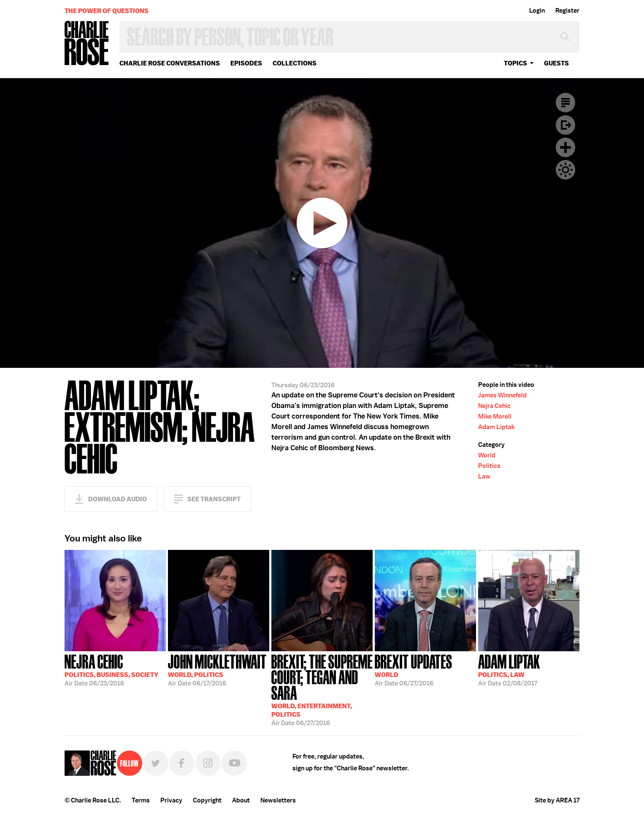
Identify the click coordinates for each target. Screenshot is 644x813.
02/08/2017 (509, 669)
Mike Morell (495, 416)
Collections (295, 63)
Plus (566, 147)
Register (567, 11)
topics (515, 63)
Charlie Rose (87, 44)
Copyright (207, 800)
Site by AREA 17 (557, 800)
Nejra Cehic (494, 406)
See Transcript (214, 499)
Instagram (208, 763)
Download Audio (118, 499)
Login (537, 11)
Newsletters (278, 800)
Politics (489, 466)
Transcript (566, 103)
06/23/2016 (111, 669)
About (241, 800)
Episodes (246, 63)
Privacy (171, 800)
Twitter (156, 763)
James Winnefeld (502, 395)
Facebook (182, 763)
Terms (141, 800)
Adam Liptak (497, 427)
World (487, 455)
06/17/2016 (217, 669)
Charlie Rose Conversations (170, 63)
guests (556, 63)
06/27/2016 (322, 689)
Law (484, 476)
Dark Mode (566, 170)
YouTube (234, 763)
